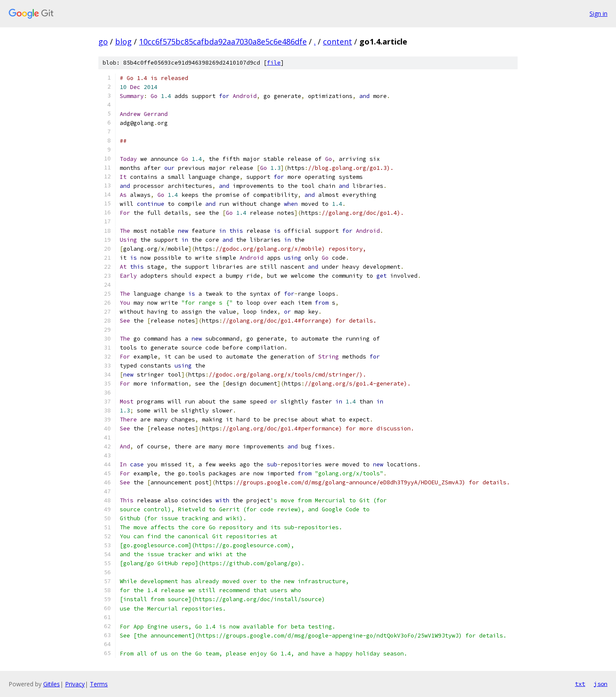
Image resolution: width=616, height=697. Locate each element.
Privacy (75, 684)
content (338, 42)
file (274, 63)
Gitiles (52, 684)
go (103, 42)
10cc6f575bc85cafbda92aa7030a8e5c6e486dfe (223, 42)
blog (123, 42)
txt (580, 684)
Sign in (598, 13)
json (601, 684)
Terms (99, 684)
